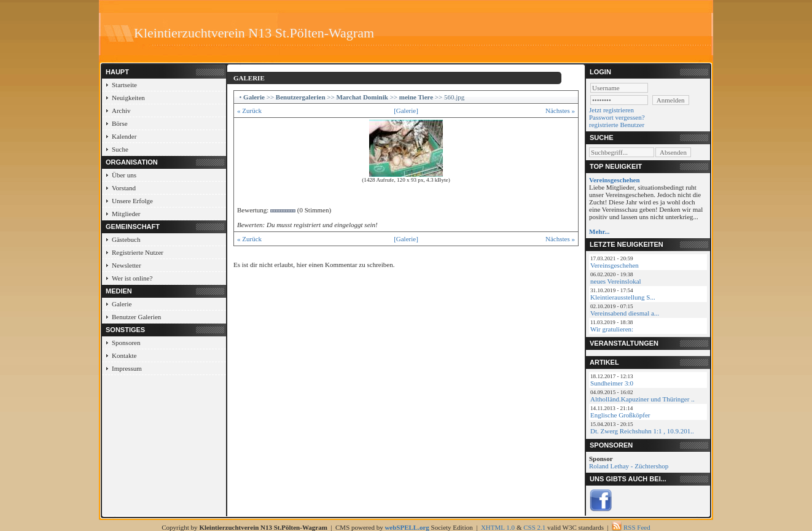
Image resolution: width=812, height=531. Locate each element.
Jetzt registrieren (611, 110)
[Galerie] (406, 110)
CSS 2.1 (534, 527)
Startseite (124, 85)
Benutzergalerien (301, 97)
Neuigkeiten (128, 98)
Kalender (124, 136)
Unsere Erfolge (132, 201)
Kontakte (124, 355)
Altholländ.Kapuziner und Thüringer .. (642, 399)
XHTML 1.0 (498, 527)
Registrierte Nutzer (138, 252)
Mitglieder (126, 214)
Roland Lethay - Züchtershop (629, 466)
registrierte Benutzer (617, 125)
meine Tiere (416, 97)
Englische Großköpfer (620, 415)
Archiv (121, 110)
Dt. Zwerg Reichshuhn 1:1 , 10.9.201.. (642, 431)
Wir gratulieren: (612, 329)
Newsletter (127, 265)
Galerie (122, 304)
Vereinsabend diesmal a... (625, 313)
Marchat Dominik (362, 97)
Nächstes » (560, 110)
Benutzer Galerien (136, 317)
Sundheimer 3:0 (612, 383)
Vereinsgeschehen (615, 265)
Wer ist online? (132, 278)
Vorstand (124, 188)
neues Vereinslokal (616, 281)
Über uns (124, 175)
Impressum (127, 368)
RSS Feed (637, 527)
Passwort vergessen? (617, 117)
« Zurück (249, 110)
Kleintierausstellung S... (623, 297)
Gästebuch (126, 239)
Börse (120, 123)
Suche (120, 149)
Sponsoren (126, 343)
